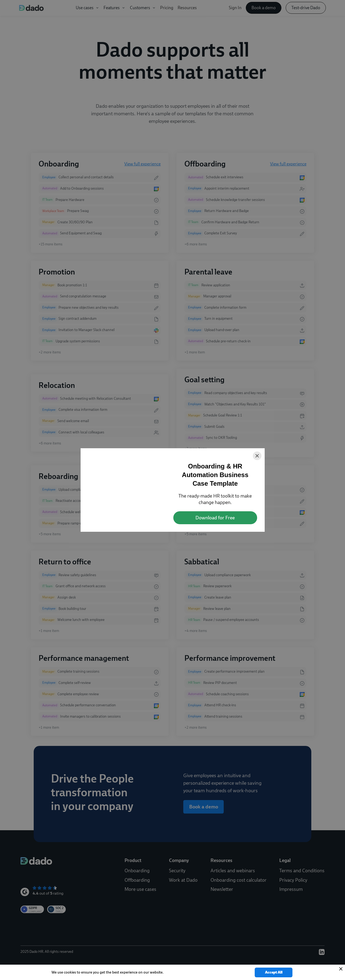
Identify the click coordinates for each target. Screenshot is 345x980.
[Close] (257, 456)
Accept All (274, 972)
